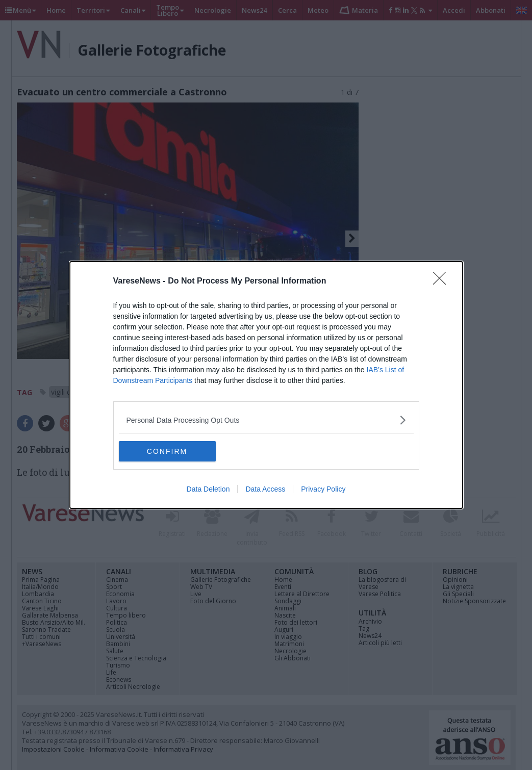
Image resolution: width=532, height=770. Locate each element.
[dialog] (266, 385)
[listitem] (266, 420)
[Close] (443, 281)
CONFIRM (167, 451)
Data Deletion (208, 489)
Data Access (265, 489)
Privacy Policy (323, 489)
